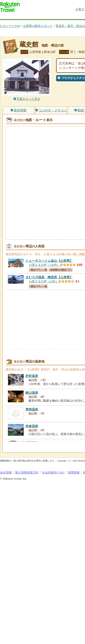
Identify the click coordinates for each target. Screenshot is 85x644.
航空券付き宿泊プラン (61, 270)
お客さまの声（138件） (45, 265)
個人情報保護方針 (27, 472)
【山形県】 (49, 261)
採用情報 (74, 472)
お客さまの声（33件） (44, 281)
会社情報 (6, 472)
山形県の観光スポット (38, 26)
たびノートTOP (10, 26)
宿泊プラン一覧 (38, 270)
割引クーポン (71, 17)
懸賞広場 (53, 17)
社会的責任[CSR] (53, 472)
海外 (34, 17)
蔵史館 (29, 44)
